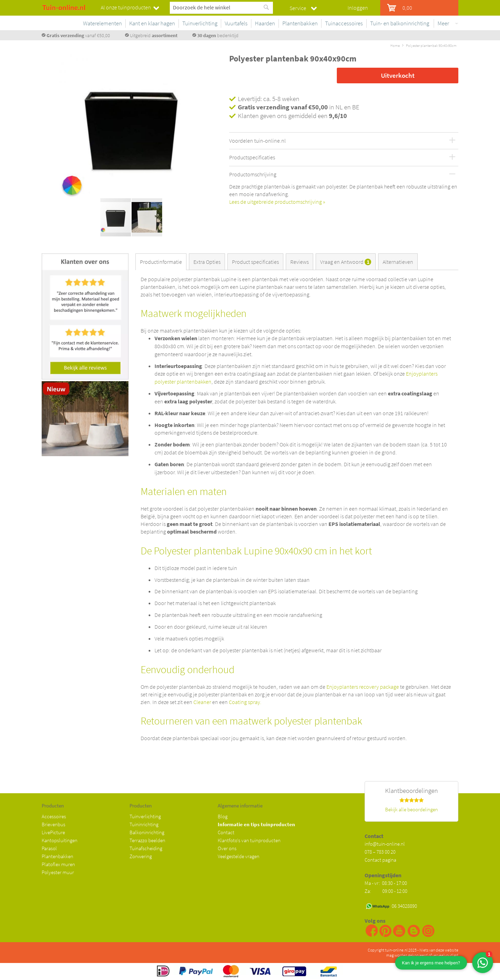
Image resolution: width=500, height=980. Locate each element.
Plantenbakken (57, 856)
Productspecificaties (252, 158)
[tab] (162, 262)
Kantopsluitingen (60, 840)
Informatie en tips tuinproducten (256, 824)
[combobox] (221, 7)
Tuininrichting (144, 824)
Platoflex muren (58, 864)
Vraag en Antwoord (346, 262)
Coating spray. (245, 702)
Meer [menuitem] (443, 23)
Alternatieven (398, 262)
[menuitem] (167, 23)
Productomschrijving (253, 175)
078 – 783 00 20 (380, 852)
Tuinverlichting (145, 816)
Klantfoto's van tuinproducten (249, 840)
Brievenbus (53, 824)
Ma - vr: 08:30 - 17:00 (386, 883)
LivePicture (53, 832)
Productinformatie (161, 262)
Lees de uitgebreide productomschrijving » (277, 202)
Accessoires (54, 816)
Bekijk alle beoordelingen (411, 809)
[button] (207, 129)
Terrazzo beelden (147, 840)
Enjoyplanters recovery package (363, 687)
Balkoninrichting (147, 832)
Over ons (227, 848)
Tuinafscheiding (146, 848)
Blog (223, 816)
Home (395, 45)
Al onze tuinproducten (126, 7)
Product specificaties (255, 262)
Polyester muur (58, 872)
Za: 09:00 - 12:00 (386, 891)
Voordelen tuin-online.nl (257, 141)
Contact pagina (380, 860)
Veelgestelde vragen (239, 856)
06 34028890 (404, 906)
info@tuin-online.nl (385, 844)
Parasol (49, 848)
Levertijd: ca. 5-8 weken (269, 99)
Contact (226, 832)
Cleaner (202, 702)
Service (298, 8)
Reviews (299, 262)
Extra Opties (207, 262)
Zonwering (141, 856)
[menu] (300, 25)
